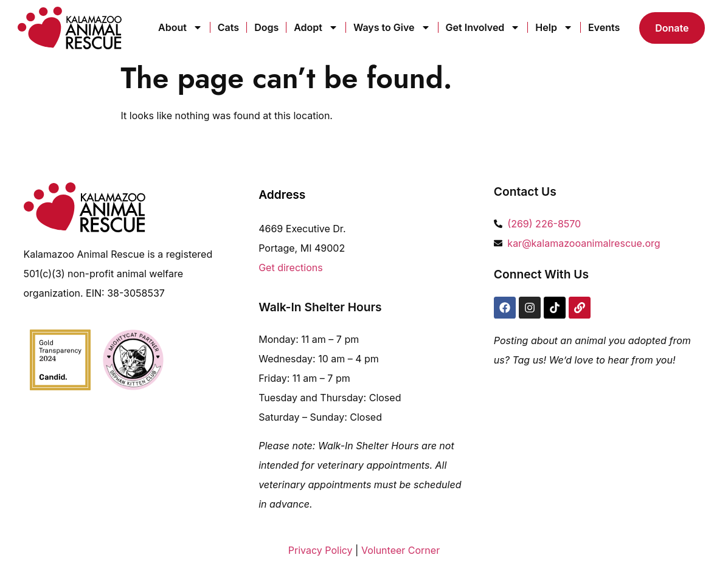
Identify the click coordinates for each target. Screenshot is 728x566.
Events (604, 27)
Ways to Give (392, 27)
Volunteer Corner (400, 550)
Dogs (266, 27)
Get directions (291, 267)
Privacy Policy (321, 550)
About (180, 27)
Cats (228, 27)
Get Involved (483, 27)
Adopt (316, 27)
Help (554, 27)
